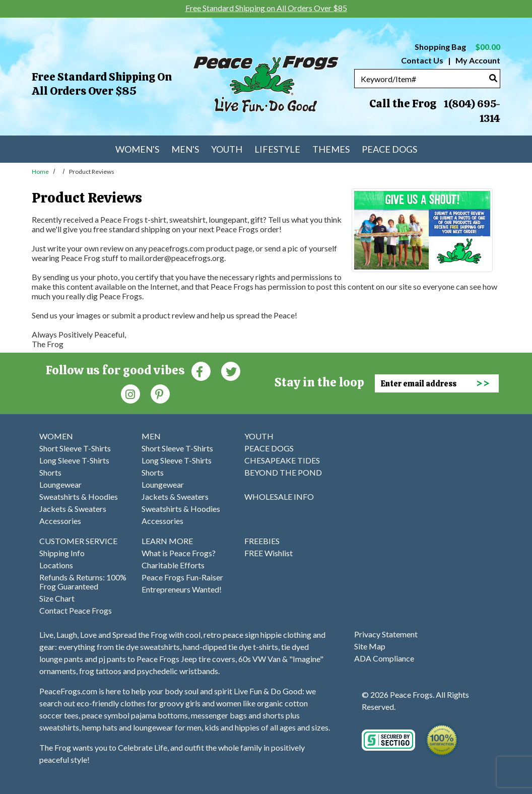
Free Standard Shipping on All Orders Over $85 (102, 84)
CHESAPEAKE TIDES (282, 460)
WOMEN (56, 436)
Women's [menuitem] (137, 149)
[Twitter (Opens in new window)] (231, 371)
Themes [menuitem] (331, 149)
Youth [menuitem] (227, 149)
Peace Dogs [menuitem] (389, 149)
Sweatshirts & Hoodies (79, 497)
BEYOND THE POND (283, 472)
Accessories (60, 521)
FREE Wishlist (269, 553)
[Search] (493, 78)
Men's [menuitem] (185, 149)
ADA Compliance (384, 658)
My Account (477, 60)
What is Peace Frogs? (179, 553)
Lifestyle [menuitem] (277, 149)
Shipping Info (62, 553)
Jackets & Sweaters (73, 509)
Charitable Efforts (173, 565)
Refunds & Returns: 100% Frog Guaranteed (83, 582)
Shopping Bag (457, 47)
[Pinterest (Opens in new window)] (160, 393)
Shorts (50, 472)
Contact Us (422, 60)
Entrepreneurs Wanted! (182, 589)
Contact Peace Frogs (76, 610)
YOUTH (259, 436)
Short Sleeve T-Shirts (75, 448)
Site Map (370, 646)
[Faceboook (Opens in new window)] (201, 371)
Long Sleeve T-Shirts (74, 460)
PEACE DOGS (269, 448)
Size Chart (57, 598)
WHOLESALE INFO (279, 497)
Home (40, 172)
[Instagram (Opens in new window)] (130, 393)
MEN (151, 436)
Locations (56, 565)
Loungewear (60, 484)
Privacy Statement (386, 634)
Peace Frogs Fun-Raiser (182, 577)
